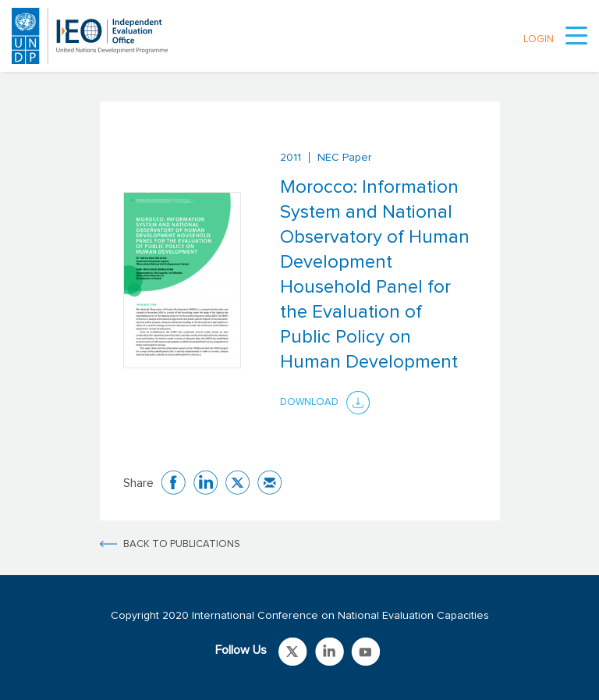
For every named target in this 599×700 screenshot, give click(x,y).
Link (293, 652)
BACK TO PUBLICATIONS (182, 544)
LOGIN (539, 39)
